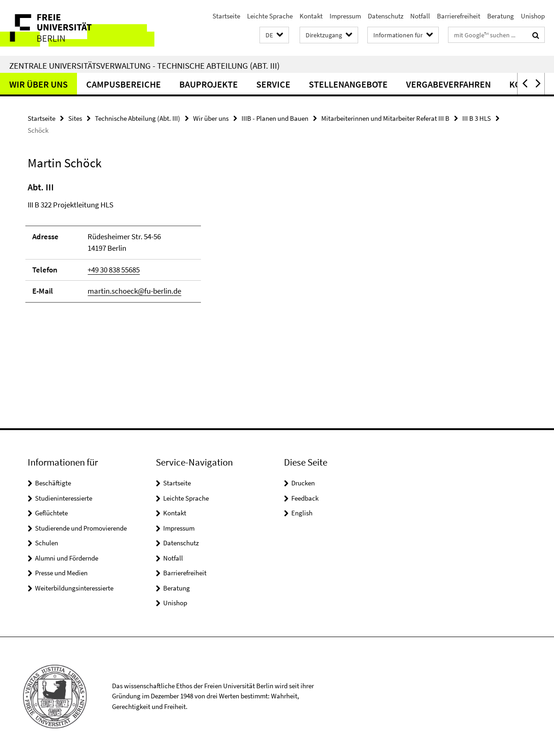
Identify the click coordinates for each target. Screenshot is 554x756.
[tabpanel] (170, 246)
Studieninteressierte (64, 498)
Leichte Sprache (270, 16)
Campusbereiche (124, 84)
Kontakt (311, 16)
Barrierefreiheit (459, 16)
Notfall (420, 16)
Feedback (305, 498)
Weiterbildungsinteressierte (74, 588)
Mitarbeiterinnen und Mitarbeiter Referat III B (385, 118)
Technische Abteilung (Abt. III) (138, 118)
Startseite (226, 16)
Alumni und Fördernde (67, 558)
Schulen (47, 543)
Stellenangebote (348, 84)
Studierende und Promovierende (81, 528)
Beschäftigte (53, 483)
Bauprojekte (209, 84)
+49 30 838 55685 (114, 270)
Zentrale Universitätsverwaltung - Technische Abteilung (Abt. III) (144, 65)
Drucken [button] (303, 483)
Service (273, 84)
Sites (75, 118)
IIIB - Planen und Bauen (275, 118)
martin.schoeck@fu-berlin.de (134, 291)
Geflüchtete (51, 513)
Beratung (501, 16)
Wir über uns (38, 84)
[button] (274, 35)
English (302, 513)
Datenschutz (386, 16)
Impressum (345, 16)
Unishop (533, 16)
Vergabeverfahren (448, 84)
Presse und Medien (61, 573)
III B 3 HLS (477, 118)
